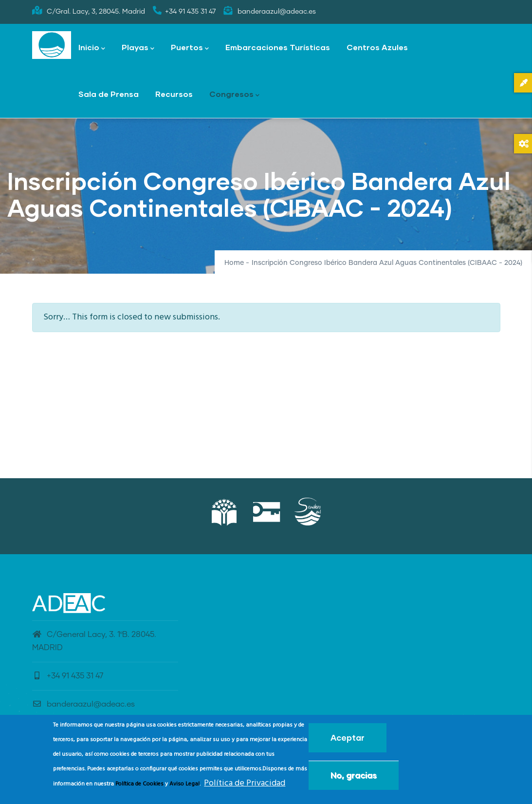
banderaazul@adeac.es (83, 704)
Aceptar (348, 739)
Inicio (92, 48)
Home (234, 263)
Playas (138, 48)
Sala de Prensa (109, 94)
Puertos (190, 48)
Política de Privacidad (245, 785)
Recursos (174, 94)
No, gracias (354, 777)
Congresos (234, 95)
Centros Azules (377, 47)
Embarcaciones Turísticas (278, 47)
